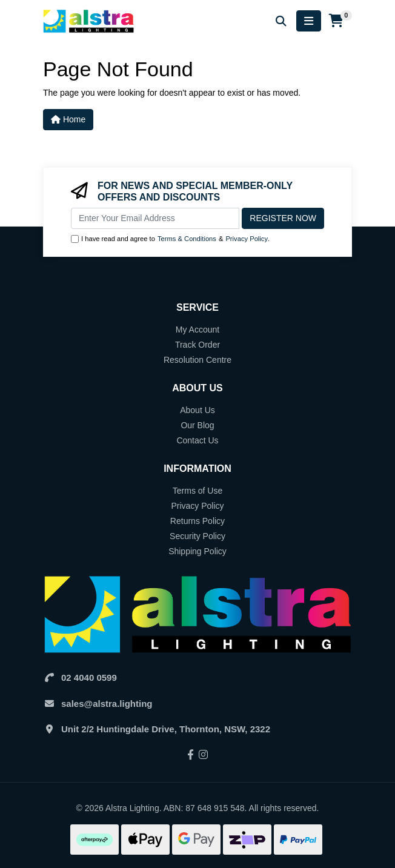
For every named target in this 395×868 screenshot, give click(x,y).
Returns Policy (198, 521)
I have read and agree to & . (170, 239)
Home (68, 119)
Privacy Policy (247, 239)
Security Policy (198, 536)
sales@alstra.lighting (107, 704)
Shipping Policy (198, 551)
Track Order (198, 345)
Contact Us (197, 440)
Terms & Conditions (187, 239)
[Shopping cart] (337, 21)
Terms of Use (198, 491)
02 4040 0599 (89, 678)
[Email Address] (155, 218)
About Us (198, 410)
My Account (198, 330)
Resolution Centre (198, 360)
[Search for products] (281, 21)
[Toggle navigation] (309, 21)
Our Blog (197, 425)
